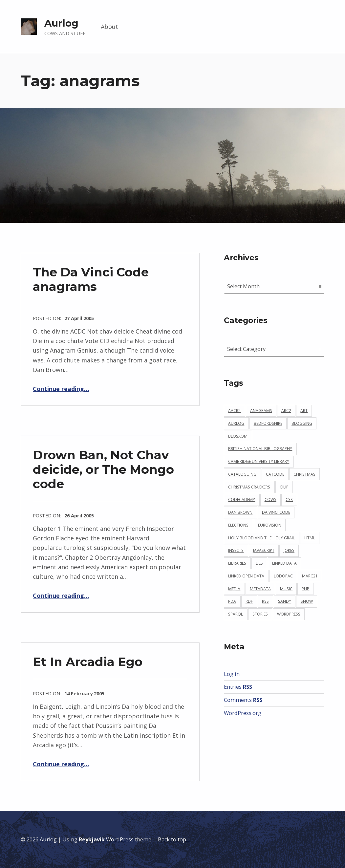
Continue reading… (61, 389)
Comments (243, 700)
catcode (275, 474)
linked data (284, 563)
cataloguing (242, 474)
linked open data (246, 576)
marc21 (310, 576)
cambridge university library (259, 461)
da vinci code (276, 512)
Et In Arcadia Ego (88, 662)
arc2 (286, 411)
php (305, 589)
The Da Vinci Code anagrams (91, 279)
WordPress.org (243, 713)
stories (260, 614)
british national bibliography (260, 449)
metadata (260, 589)
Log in (232, 674)
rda (232, 601)
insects (236, 550)
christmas (304, 474)
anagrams (261, 411)
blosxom (238, 436)
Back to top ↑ (174, 839)
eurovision (270, 525)
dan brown (240, 512)
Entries (238, 687)
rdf (249, 601)
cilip (284, 487)
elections (238, 525)
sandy (285, 601)
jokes (289, 550)
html (310, 538)
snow (307, 601)
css (289, 499)
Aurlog (61, 23)
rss (265, 601)
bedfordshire (268, 423)
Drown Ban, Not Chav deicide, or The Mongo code (103, 469)
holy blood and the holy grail (261, 538)
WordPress (120, 839)
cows (270, 499)
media (234, 589)
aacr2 (234, 411)
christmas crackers (249, 487)
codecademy (242, 499)
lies (259, 563)
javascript (264, 550)
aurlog (236, 423)
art (304, 411)
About (109, 27)
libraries (237, 563)
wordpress (289, 614)
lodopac (283, 576)
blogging (302, 423)
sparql (236, 614)
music (286, 589)
